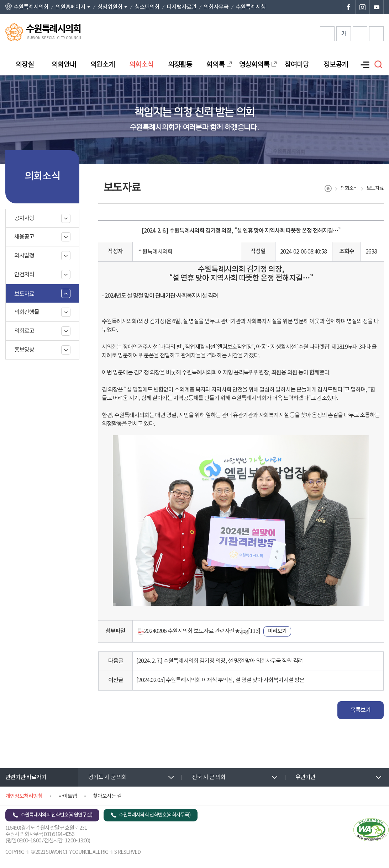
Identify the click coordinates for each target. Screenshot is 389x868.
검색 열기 (378, 64)
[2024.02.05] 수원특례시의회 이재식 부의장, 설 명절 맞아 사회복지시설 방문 (220, 680)
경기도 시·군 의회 (107, 777)
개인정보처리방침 (24, 796)
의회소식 (141, 65)
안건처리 (24, 275)
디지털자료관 (182, 7)
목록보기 (361, 710)
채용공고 (24, 237)
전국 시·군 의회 (209, 777)
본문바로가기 (0, 0)
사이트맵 (68, 796)
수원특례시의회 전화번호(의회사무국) (155, 815)
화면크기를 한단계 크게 (327, 34)
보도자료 (24, 293)
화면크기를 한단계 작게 (360, 34)
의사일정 (24, 256)
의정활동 (180, 65)
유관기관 (305, 777)
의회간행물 (27, 312)
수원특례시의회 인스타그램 (362, 7)
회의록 (215, 65)
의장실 (25, 65)
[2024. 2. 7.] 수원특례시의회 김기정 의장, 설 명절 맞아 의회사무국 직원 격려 (220, 661)
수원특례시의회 (31, 7)
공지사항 (24, 218)
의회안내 (64, 65)
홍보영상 (24, 350)
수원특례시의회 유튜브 (377, 7)
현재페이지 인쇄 (376, 34)
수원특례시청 (251, 7)
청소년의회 (147, 7)
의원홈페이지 (70, 7)
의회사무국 (216, 7)
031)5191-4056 (59, 834)
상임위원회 (110, 7)
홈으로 (328, 188)
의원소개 (102, 65)
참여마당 (297, 65)
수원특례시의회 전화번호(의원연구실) (56, 815)
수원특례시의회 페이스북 (348, 7)
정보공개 (336, 65)
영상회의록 (254, 65)
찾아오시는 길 (107, 796)
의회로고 (24, 331)
